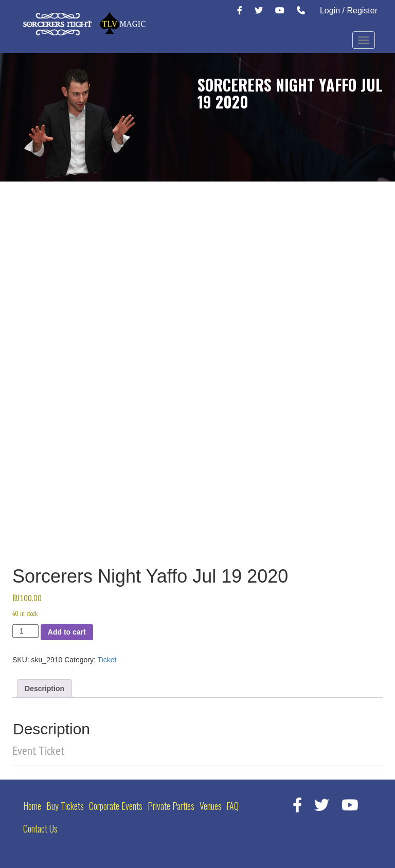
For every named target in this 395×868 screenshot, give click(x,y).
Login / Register (349, 11)
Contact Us (40, 828)
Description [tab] (44, 689)
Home (32, 806)
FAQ (232, 806)
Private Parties (171, 806)
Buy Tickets (65, 806)
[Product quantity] (25, 631)
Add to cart (67, 632)
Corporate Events (116, 806)
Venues (211, 806)
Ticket (107, 660)
